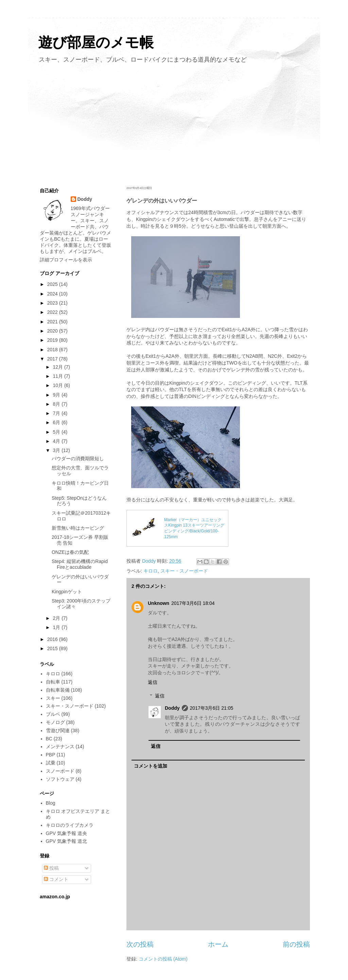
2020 (53, 331)
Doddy (172, 708)
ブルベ (53, 714)
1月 (57, 627)
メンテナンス (60, 746)
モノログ (55, 722)
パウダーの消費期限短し (78, 459)
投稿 (51, 868)
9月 (57, 395)
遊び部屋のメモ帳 (96, 42)
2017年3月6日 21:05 (212, 708)
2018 (53, 350)
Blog (51, 803)
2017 (53, 359)
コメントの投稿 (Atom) (163, 959)
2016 (53, 639)
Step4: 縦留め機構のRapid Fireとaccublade (80, 564)
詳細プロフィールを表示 (66, 260)
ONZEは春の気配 (70, 552)
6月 (57, 422)
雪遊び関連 (58, 730)
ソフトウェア (60, 779)
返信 (153, 682)
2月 (57, 618)
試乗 (51, 763)
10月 (58, 385)
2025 (53, 284)
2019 (53, 340)
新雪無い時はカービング (78, 528)
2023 (53, 303)
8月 (57, 404)
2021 (53, 322)
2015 (53, 648)
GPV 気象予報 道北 (66, 841)
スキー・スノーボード (184, 571)
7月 (57, 413)
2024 (53, 294)
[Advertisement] (174, 124)
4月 (57, 441)
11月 (58, 376)
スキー (53, 698)
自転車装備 (58, 690)
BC (49, 739)
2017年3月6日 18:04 (193, 603)
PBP (51, 755)
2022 (53, 312)
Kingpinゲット (67, 592)
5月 (57, 432)
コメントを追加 (151, 766)
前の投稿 (296, 944)
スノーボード (60, 771)
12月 (58, 367)
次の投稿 (140, 944)
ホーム (218, 944)
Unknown (159, 603)
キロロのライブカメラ (70, 825)
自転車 (53, 682)
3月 (57, 450)
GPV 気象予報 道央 (66, 833)
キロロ (151, 571)
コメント (56, 879)
